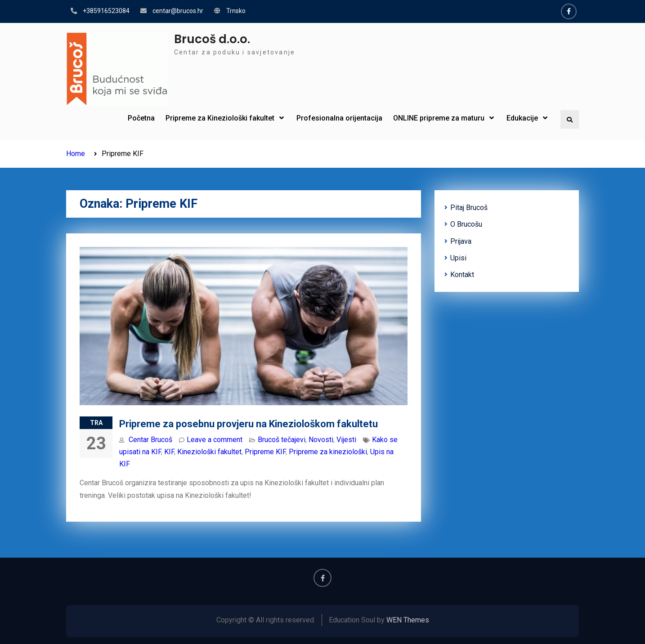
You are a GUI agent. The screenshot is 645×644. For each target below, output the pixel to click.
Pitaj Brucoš (469, 208)
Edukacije (522, 118)
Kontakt (462, 275)
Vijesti (346, 440)
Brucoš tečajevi (282, 440)
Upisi (458, 258)
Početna (141, 118)
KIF (169, 452)
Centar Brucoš (150, 440)
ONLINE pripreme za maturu (439, 118)
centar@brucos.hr (178, 11)
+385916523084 (106, 11)
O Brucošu (466, 224)
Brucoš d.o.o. (212, 39)
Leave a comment (215, 440)
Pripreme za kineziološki (328, 452)
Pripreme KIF (265, 452)
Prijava (461, 241)
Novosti (321, 440)
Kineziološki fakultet (209, 452)
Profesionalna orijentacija (339, 118)
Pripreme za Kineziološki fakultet (220, 118)
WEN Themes (408, 620)
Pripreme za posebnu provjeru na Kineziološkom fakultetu (249, 424)
